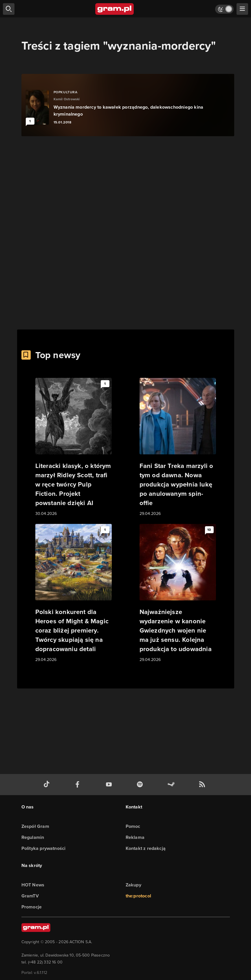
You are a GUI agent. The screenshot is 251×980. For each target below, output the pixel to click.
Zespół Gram (35, 826)
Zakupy (133, 885)
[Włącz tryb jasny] (224, 9)
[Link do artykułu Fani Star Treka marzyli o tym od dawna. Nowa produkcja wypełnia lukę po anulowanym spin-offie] (178, 447)
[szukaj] (9, 9)
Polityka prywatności (44, 848)
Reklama (135, 837)
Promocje (32, 907)
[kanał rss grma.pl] (203, 785)
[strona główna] (115, 9)
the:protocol (138, 896)
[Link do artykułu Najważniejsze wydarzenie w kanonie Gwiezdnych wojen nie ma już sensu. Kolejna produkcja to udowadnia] (178, 593)
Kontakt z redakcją (146, 848)
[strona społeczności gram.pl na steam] (172, 785)
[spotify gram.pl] (141, 785)
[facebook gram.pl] (79, 785)
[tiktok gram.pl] (48, 785)
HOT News (33, 885)
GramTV (30, 896)
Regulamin (33, 837)
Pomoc (133, 826)
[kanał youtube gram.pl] (110, 785)
